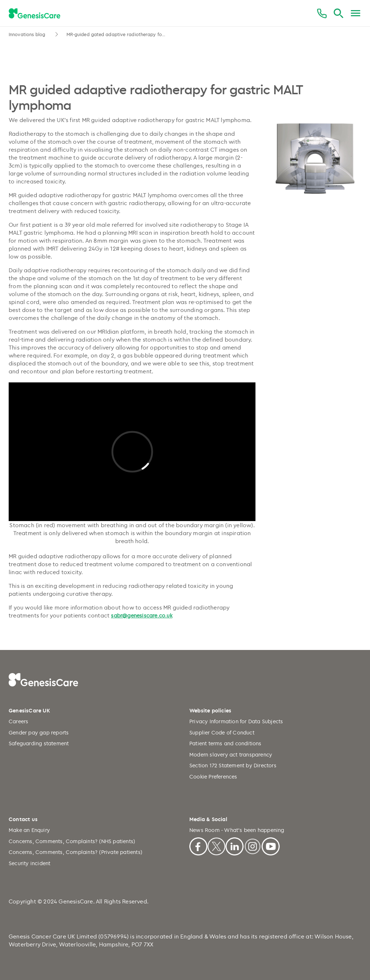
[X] (216, 845)
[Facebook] (198, 845)
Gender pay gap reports (39, 732)
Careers (18, 721)
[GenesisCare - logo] (35, 14)
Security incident (29, 863)
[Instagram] (253, 845)
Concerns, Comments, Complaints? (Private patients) (76, 852)
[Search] (338, 14)
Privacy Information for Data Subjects (236, 721)
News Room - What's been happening (237, 830)
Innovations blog (28, 34)
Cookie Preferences (213, 777)
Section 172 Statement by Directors (233, 765)
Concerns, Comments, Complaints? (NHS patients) (72, 841)
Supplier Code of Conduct (222, 732)
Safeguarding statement (39, 743)
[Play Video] (132, 452)
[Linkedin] (235, 845)
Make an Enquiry (29, 830)
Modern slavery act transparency (231, 754)
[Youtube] (271, 845)
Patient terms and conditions (225, 743)
